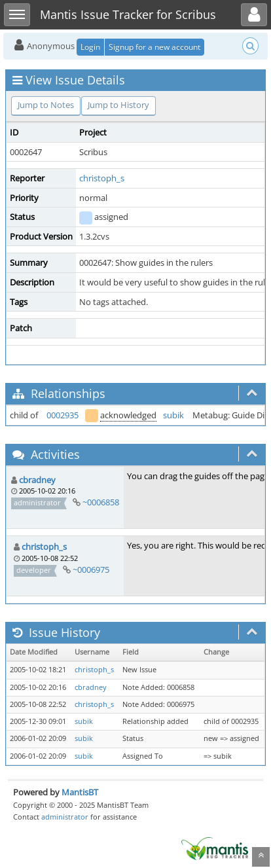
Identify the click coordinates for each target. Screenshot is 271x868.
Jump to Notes (46, 105)
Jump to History (118, 105)
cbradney (37, 480)
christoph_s (102, 178)
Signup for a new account (154, 47)
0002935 (63, 415)
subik (173, 415)
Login (90, 47)
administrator (65, 817)
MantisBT (80, 792)
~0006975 (91, 570)
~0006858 (101, 502)
